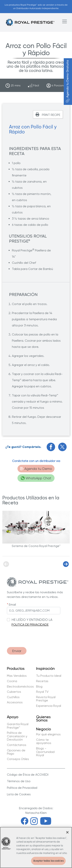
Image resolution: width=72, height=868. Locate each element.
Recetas (42, 681)
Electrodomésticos (20, 687)
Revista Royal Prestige (46, 699)
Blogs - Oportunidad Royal (45, 752)
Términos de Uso (19, 781)
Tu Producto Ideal (49, 676)
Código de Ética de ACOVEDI (28, 775)
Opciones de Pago (16, 752)
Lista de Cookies (19, 794)
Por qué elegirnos (48, 734)
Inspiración (45, 669)
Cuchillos (13, 697)
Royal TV (42, 692)
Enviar (17, 651)
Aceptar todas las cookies (48, 861)
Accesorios (15, 702)
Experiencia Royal (49, 706)
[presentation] (36, 635)
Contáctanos (17, 745)
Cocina (12, 681)
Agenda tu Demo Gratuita (67, 81)
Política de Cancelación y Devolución (17, 736)
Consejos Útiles (18, 759)
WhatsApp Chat (36, 478)
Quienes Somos (43, 719)
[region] (36, 847)
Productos (16, 669)
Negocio (43, 729)
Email (12, 605)
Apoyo (13, 717)
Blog (39, 687)
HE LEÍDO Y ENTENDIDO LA (32, 620)
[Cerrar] (67, 832)
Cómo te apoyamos (44, 741)
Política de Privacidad (22, 788)
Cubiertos (14, 692)
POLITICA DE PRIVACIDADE (30, 625)
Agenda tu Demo (36, 469)
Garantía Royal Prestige (18, 726)
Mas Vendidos (17, 676)
